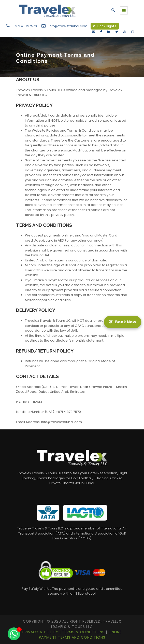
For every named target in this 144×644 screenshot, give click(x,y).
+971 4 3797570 (25, 26)
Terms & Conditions (84, 632)
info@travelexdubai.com (68, 26)
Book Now (123, 322)
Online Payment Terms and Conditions (80, 635)
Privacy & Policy (41, 632)
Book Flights (105, 26)
